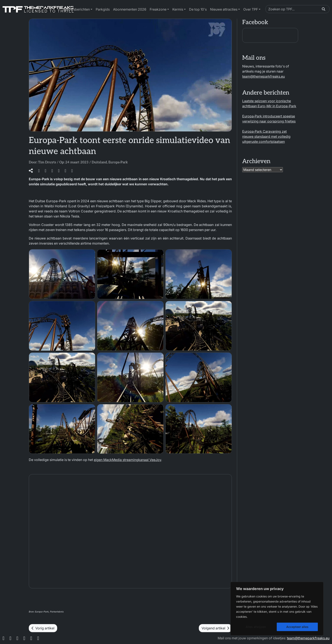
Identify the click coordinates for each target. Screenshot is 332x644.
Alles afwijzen (256, 627)
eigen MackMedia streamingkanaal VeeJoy (127, 460)
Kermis (178, 9)
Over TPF (251, 9)
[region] (277, 609)
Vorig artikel (43, 628)
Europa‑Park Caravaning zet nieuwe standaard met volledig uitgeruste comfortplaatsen (266, 136)
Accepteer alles (297, 627)
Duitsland (99, 162)
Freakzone (158, 9)
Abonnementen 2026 (130, 9)
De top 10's (198, 9)
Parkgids (103, 9)
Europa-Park (118, 162)
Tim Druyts (47, 162)
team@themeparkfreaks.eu (264, 76)
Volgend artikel (215, 628)
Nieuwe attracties (224, 9)
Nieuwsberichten (77, 9)
